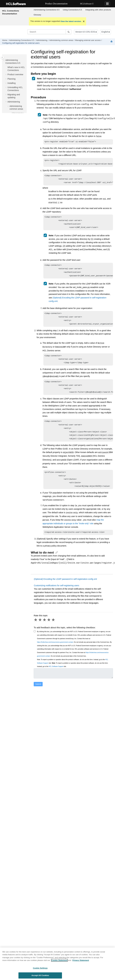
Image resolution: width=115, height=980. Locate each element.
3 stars (45, 627)
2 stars (40, 627)
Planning (11, 79)
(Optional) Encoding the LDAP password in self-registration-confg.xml (65, 586)
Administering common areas (61, 40)
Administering (42, 40)
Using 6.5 (72, 10)
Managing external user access (88, 40)
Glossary (37, 15)
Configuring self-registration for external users (21, 43)
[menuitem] (47, 10)
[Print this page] (112, 42)
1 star (36, 627)
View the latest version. (71, 21)
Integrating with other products (98, 10)
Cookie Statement (59, 961)
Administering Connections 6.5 (47, 10)
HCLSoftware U (87, 4)
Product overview (15, 74)
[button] (4, 60)
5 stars (53, 627)
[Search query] (49, 32)
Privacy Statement (81, 961)
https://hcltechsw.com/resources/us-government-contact (55, 649)
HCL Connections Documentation (11, 12)
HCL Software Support (56, 673)
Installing (11, 83)
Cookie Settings (40, 969)
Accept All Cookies (40, 976)
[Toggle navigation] (107, 4)
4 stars (49, 627)
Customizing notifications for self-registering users (56, 593)
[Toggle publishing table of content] (2, 57)
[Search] (68, 32)
